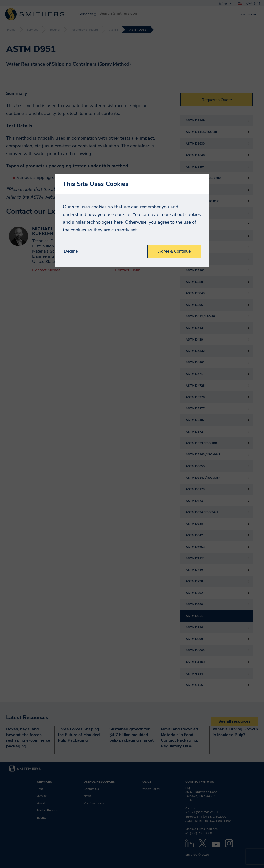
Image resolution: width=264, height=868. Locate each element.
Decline (71, 251)
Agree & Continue (174, 251)
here (118, 222)
